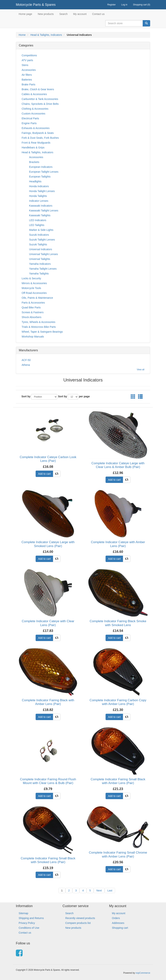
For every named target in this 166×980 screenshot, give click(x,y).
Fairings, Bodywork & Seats (38, 133)
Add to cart (44, 474)
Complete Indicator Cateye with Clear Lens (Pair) (48, 623)
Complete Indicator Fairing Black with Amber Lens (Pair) (48, 702)
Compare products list (78, 923)
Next (99, 891)
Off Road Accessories (34, 293)
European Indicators (41, 167)
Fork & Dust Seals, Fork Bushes (40, 138)
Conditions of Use (29, 928)
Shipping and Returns (31, 918)
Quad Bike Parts (31, 307)
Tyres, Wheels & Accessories (39, 322)
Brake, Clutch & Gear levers (38, 89)
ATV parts (27, 60)
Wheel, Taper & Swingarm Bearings (42, 332)
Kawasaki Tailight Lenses (44, 211)
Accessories (29, 70)
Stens (25, 65)
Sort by (26, 396)
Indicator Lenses (39, 201)
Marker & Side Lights (41, 230)
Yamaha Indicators (40, 264)
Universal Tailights (40, 259)
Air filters (27, 75)
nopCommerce (143, 973)
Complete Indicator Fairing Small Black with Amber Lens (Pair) (118, 781)
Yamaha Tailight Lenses (43, 269)
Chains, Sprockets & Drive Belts (40, 104)
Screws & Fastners (33, 312)
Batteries (27, 80)
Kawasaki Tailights (40, 215)
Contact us (98, 14)
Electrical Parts (30, 118)
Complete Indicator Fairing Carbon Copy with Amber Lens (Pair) (118, 702)
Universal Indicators (41, 249)
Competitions (29, 55)
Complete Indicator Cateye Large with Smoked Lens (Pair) (48, 544)
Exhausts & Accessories (36, 128)
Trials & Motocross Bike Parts (39, 327)
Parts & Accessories (33, 303)
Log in (124, 5)
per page (84, 396)
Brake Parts (28, 84)
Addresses (118, 923)
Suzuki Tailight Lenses (42, 240)
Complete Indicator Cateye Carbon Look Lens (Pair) (48, 459)
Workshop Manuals (33, 337)
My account (80, 14)
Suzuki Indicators (39, 235)
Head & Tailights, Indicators (46, 35)
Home (22, 35)
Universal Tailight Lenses (44, 254)
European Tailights (40, 177)
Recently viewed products (80, 918)
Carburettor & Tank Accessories (40, 99)
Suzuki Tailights (38, 244)
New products (46, 14)
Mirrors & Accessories (34, 283)
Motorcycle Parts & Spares (36, 5)
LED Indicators (38, 220)
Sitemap (23, 913)
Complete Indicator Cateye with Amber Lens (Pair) (118, 544)
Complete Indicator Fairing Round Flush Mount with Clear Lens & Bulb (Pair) (48, 781)
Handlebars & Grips (33, 147)
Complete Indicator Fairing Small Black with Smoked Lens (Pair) (48, 860)
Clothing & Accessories (35, 109)
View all (141, 370)
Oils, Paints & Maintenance (37, 298)
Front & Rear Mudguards (36, 143)
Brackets (34, 162)
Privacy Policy (27, 923)
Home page (25, 14)
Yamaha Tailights (39, 274)
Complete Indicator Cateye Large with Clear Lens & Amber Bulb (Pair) (118, 465)
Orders (116, 918)
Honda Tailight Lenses (42, 191)
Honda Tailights (38, 196)
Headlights (35, 181)
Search (63, 14)
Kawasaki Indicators (41, 206)
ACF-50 (26, 360)
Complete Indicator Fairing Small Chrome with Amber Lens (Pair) (118, 854)
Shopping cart (120, 928)
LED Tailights (37, 225)
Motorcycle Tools (31, 288)
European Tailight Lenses (44, 172)
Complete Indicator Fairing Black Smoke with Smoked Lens (118, 623)
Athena (26, 365)
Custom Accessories (33, 114)
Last (110, 891)
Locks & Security (31, 278)
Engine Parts (29, 123)
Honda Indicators (39, 186)
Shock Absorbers (32, 317)
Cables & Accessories (34, 94)
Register (112, 5)
